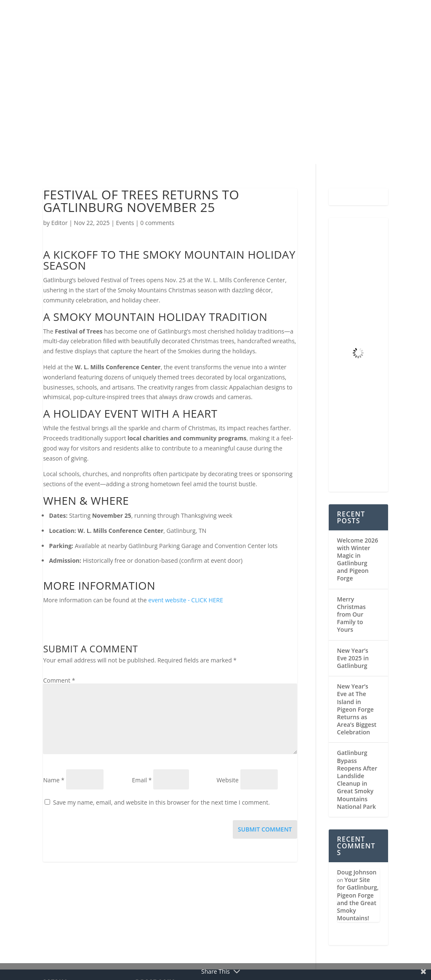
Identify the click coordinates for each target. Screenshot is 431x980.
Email (142, 780)
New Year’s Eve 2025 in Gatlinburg (353, 658)
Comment (59, 680)
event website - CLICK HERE (186, 600)
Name (54, 780)
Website (227, 780)
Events (125, 223)
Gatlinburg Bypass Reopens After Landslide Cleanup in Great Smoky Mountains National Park (357, 779)
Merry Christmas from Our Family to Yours (351, 614)
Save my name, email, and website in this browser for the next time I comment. (161, 802)
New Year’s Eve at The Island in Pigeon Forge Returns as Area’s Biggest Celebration (357, 709)
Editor (60, 223)
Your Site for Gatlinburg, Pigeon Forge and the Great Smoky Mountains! (358, 899)
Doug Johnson (357, 872)
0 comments (157, 223)
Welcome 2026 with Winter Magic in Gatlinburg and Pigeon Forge (358, 559)
